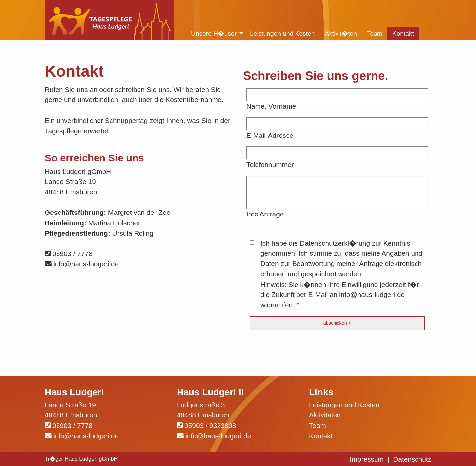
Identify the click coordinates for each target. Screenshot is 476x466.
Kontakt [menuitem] (403, 34)
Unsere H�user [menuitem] (214, 34)
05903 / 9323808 (210, 426)
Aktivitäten (325, 415)
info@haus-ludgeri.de (82, 264)
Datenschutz (412, 459)
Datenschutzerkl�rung (335, 243)
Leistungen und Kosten (344, 405)
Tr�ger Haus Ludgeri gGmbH (81, 459)
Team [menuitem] (375, 34)
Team (317, 426)
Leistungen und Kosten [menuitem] (282, 34)
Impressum (367, 459)
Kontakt (321, 436)
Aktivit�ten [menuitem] (341, 34)
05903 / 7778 (69, 254)
